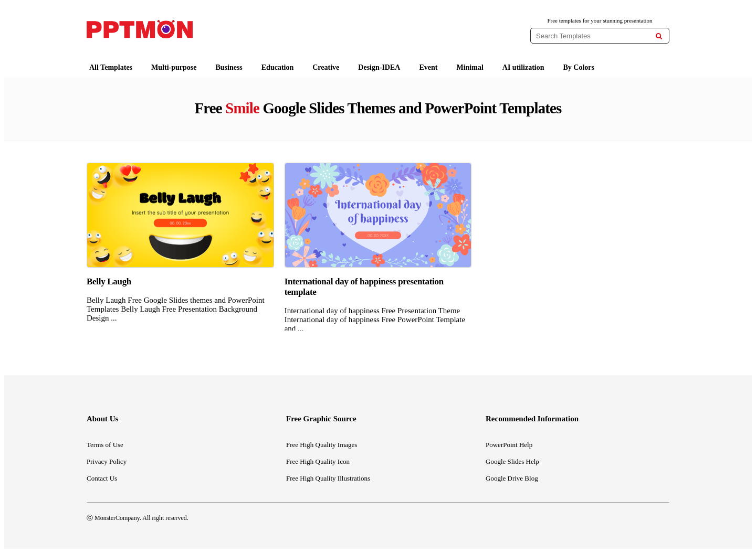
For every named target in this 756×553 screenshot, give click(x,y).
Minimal (470, 67)
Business (229, 67)
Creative (326, 67)
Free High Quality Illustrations (328, 478)
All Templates (111, 67)
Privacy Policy (107, 461)
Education (277, 67)
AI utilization (523, 67)
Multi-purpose (174, 67)
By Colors (579, 67)
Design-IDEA (379, 67)
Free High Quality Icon (318, 461)
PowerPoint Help (509, 445)
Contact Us (102, 478)
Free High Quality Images (322, 445)
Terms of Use (105, 445)
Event (428, 67)
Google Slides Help (512, 461)
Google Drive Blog (512, 478)
